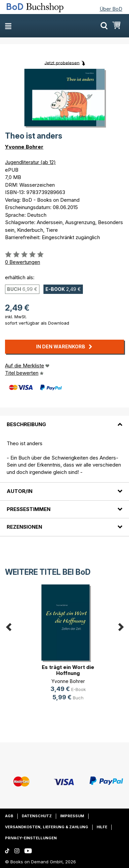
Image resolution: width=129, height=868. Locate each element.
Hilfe (102, 827)
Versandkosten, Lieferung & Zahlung (47, 827)
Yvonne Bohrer (24, 147)
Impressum (72, 816)
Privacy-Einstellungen (31, 838)
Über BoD (111, 9)
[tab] (64, 420)
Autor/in (20, 491)
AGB (9, 816)
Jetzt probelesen (62, 62)
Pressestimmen (29, 509)
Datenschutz (37, 816)
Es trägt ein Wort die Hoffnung (68, 670)
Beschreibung (26, 424)
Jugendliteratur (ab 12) (30, 162)
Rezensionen (24, 527)
